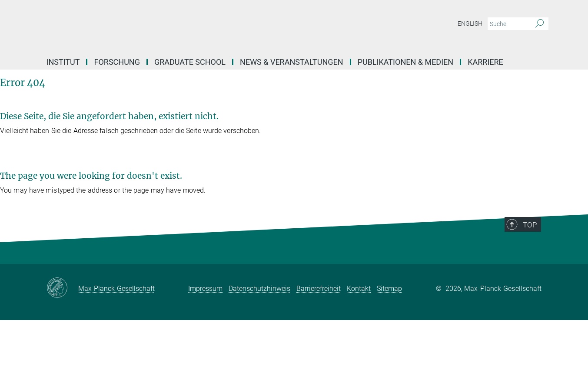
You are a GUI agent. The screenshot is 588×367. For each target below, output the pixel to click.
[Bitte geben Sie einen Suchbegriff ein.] (508, 24)
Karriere (485, 62)
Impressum (205, 289)
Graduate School (190, 62)
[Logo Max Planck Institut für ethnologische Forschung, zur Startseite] (209, 26)
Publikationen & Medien (406, 62)
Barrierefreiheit (319, 289)
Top (530, 225)
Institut (63, 62)
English (470, 23)
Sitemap (389, 289)
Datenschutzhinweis (259, 289)
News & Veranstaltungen (292, 62)
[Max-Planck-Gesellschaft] (62, 288)
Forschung (117, 62)
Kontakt (359, 289)
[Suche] (540, 24)
